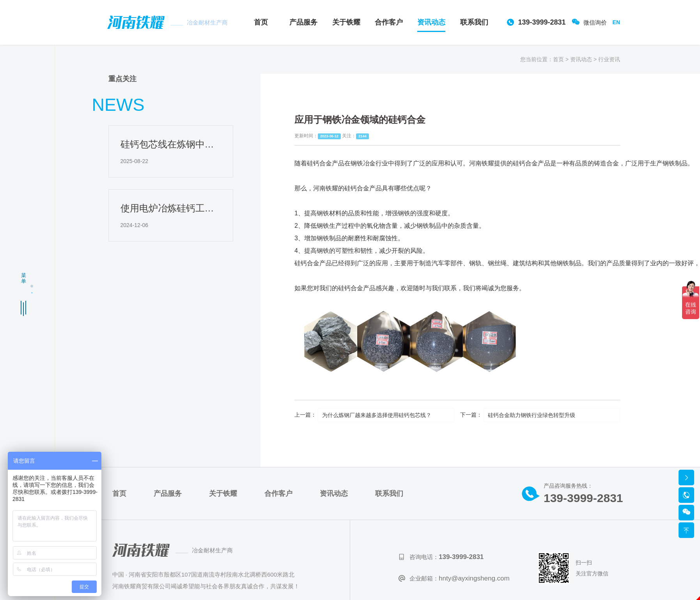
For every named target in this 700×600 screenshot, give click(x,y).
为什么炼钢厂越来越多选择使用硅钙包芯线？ (377, 415)
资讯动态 (431, 22)
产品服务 (303, 22)
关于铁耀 (346, 22)
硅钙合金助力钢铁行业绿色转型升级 (532, 415)
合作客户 (389, 22)
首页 (261, 22)
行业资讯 (609, 59)
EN (616, 22)
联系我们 (474, 22)
